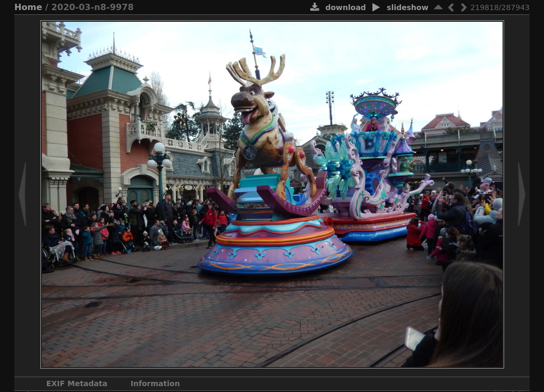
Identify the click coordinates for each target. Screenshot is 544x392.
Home (28, 7)
